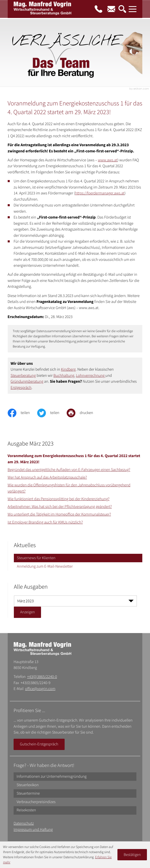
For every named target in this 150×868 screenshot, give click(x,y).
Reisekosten (26, 810)
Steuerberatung (23, 376)
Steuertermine (28, 793)
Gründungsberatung (27, 382)
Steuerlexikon (28, 785)
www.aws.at (108, 160)
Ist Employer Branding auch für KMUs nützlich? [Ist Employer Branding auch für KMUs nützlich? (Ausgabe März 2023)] (45, 522)
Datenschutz (24, 823)
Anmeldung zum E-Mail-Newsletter (45, 566)
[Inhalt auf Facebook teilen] (22, 413)
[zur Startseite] (43, 10)
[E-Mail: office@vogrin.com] (111, 9)
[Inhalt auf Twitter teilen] (52, 413)
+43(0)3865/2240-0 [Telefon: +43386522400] (42, 677)
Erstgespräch (21, 388)
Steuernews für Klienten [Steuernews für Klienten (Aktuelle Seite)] (36, 558)
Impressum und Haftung (33, 830)
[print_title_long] (84, 413)
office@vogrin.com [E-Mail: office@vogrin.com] (40, 689)
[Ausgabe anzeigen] (27, 612)
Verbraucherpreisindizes (36, 802)
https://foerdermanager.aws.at (100, 193)
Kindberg (68, 369)
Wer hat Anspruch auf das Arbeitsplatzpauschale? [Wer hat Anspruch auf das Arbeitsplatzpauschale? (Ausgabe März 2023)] (47, 477)
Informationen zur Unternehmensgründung (52, 777)
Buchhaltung (64, 376)
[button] (98, 9)
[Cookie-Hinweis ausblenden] (132, 855)
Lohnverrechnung (91, 376)
